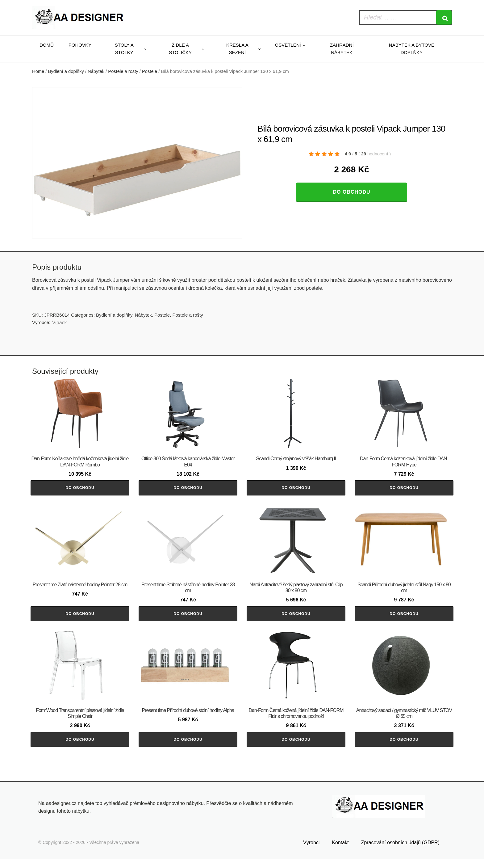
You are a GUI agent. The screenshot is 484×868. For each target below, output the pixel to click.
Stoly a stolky (124, 49)
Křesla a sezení (237, 49)
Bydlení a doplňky (66, 71)
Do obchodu (351, 192)
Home (38, 71)
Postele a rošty (123, 71)
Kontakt (340, 852)
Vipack (60, 323)
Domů (47, 45)
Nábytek (96, 71)
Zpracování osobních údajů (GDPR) (400, 852)
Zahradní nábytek (342, 49)
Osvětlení (288, 45)
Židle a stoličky (180, 49)
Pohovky (80, 45)
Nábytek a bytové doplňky (412, 49)
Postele (150, 71)
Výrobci (311, 852)
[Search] (444, 17)
